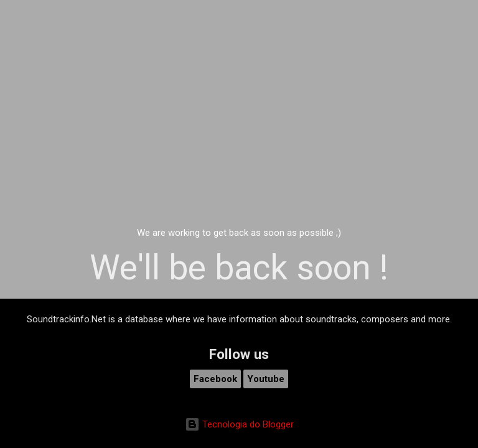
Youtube (266, 379)
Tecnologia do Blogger (239, 424)
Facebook (215, 379)
